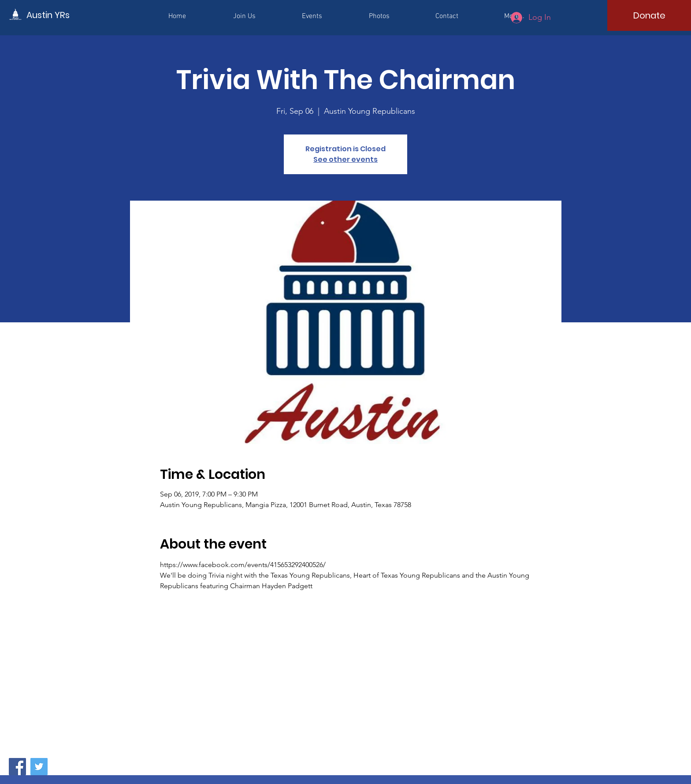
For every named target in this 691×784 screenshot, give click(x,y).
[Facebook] (17, 767)
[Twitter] (39, 767)
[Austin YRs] (66, 15)
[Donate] (649, 15)
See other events (345, 159)
